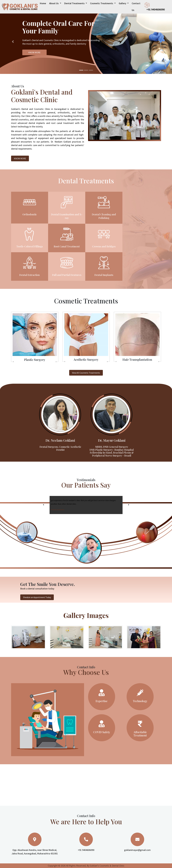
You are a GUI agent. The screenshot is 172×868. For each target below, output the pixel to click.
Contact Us (136, 7)
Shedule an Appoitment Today (37, 597)
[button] (13, 42)
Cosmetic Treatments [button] (102, 3)
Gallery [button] (123, 3)
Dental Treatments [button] (75, 3)
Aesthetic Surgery (86, 359)
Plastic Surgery (35, 360)
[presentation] (44, 505)
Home (43, 2)
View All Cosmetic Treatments (86, 373)
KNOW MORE (34, 52)
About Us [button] (54, 3)
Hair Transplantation (137, 359)
